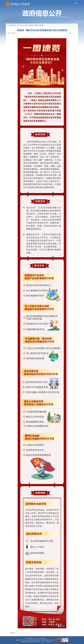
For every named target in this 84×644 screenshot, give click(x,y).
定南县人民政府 (20, 4)
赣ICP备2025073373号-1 (21, 640)
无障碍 (76, 3)
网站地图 (48, 642)
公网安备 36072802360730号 (35, 640)
